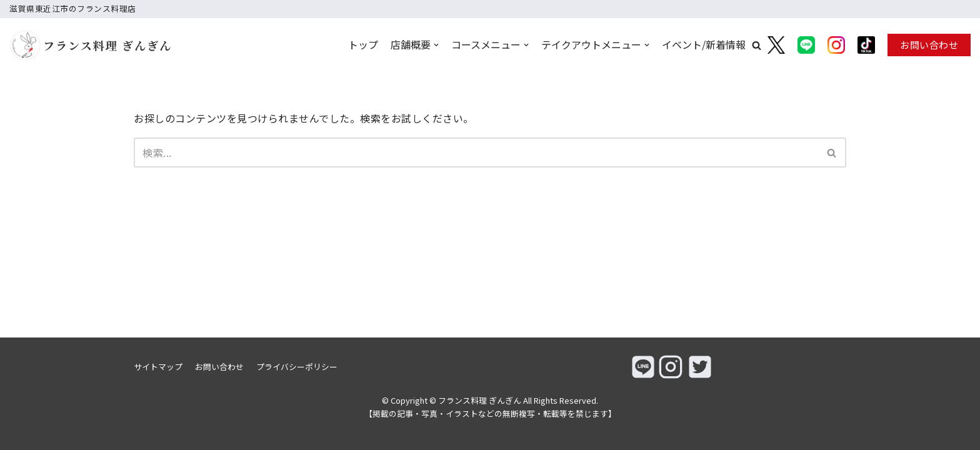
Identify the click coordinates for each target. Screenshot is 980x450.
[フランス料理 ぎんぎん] (72, 45)
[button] (757, 45)
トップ (363, 44)
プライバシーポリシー (297, 367)
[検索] (476, 152)
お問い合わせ (929, 45)
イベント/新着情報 (704, 44)
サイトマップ (158, 367)
